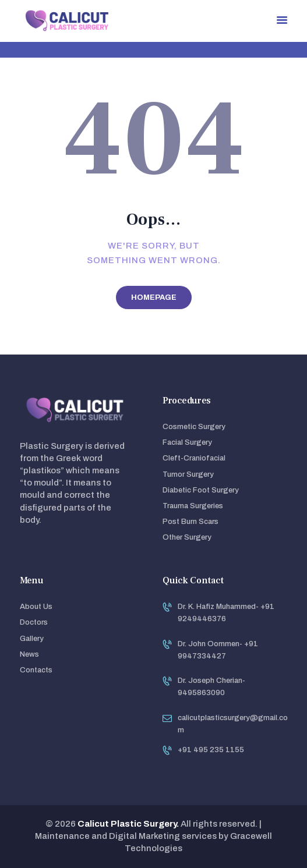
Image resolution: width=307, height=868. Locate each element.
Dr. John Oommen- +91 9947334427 (218, 650)
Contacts (36, 670)
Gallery (32, 639)
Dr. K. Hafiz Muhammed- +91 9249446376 (226, 613)
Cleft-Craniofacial (194, 458)
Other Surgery (187, 537)
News (29, 654)
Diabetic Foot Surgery (201, 490)
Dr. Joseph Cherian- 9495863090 (211, 687)
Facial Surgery (187, 442)
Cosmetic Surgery (194, 427)
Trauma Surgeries (193, 506)
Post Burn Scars (190, 522)
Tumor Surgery (188, 474)
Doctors (34, 622)
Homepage (154, 297)
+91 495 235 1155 (211, 750)
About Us (36, 607)
